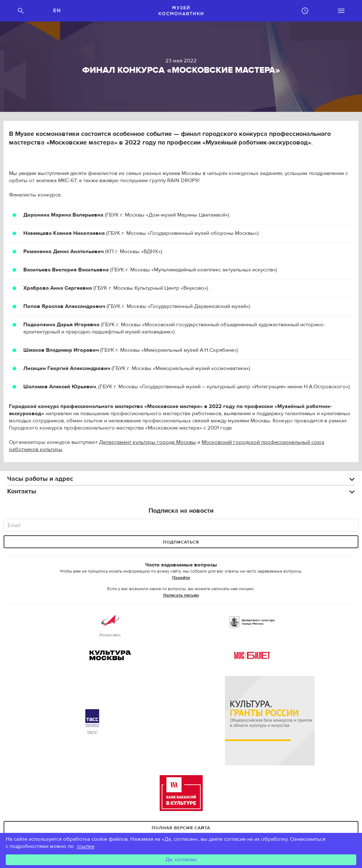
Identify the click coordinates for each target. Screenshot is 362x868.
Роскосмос (110, 625)
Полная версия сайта (181, 828)
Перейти (181, 578)
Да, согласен (181, 860)
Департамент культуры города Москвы (147, 442)
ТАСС (92, 722)
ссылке (86, 846)
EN (57, 11)
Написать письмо (181, 595)
